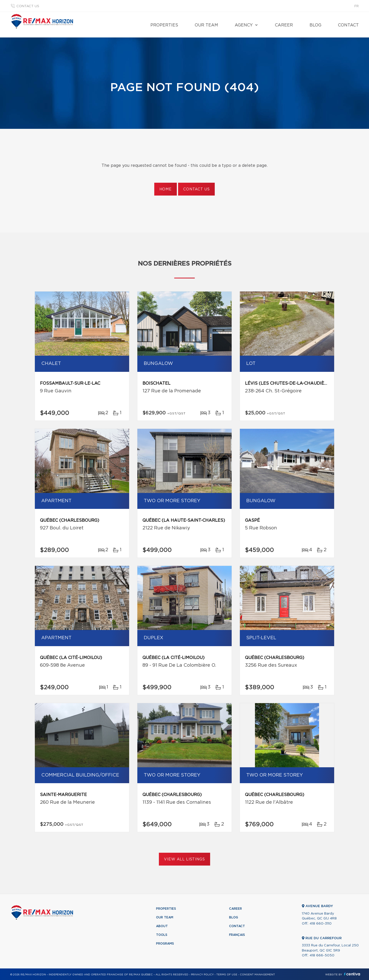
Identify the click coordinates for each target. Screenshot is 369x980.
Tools (162, 935)
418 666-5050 (322, 955)
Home (166, 189)
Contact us (28, 6)
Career (284, 25)
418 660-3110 (321, 924)
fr (357, 6)
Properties (164, 25)
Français (237, 935)
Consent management (257, 975)
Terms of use (227, 975)
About (162, 926)
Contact (348, 25)
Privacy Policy (202, 975)
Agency (244, 25)
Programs (165, 944)
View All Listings (184, 859)
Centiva (352, 974)
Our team (206, 25)
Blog (315, 25)
